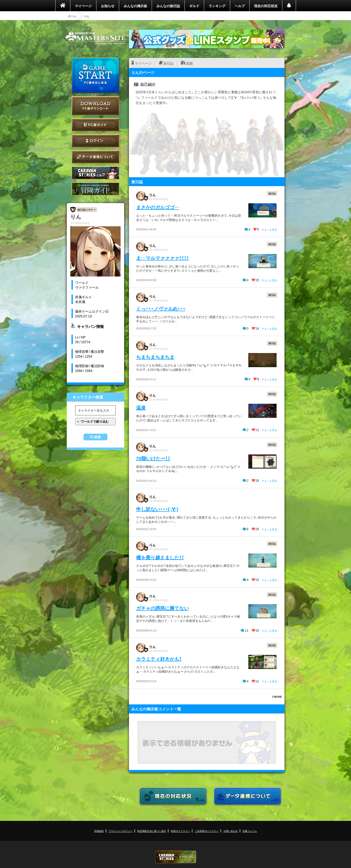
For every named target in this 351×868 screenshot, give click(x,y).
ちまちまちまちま (155, 357)
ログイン (95, 141)
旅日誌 (168, 63)
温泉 (141, 407)
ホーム (72, 16)
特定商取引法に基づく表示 (152, 831)
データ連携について (95, 157)
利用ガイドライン (180, 831)
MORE (277, 697)
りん (152, 195)
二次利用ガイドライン (207, 831)
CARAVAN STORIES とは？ (95, 173)
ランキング (217, 6)
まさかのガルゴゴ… (158, 207)
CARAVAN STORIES (176, 857)
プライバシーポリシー (121, 831)
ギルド (194, 6)
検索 (97, 437)
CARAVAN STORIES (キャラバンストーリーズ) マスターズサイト (95, 38)
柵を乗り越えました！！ (160, 557)
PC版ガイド (95, 125)
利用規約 (99, 831)
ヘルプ (240, 6)
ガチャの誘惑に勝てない (162, 608)
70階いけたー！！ (153, 458)
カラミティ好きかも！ (159, 659)
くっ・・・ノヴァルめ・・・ (161, 308)
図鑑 (189, 63)
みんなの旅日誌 (168, 6)
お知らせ (108, 6)
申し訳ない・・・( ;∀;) (157, 509)
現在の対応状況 (266, 6)
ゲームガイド (95, 189)
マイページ (83, 6)
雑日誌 (272, 193)
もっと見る (270, 229)
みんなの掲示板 (135, 6)
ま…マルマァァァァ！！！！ (162, 258)
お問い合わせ (231, 831)
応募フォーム (250, 831)
